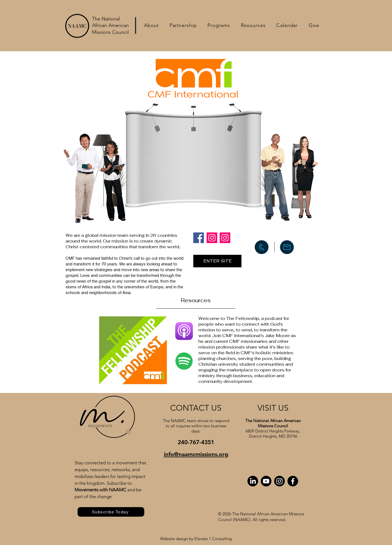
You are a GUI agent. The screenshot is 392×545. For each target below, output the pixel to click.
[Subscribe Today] (111, 512)
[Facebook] (199, 238)
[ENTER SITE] (217, 261)
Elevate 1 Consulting (213, 539)
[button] (151, 25)
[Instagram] (212, 238)
